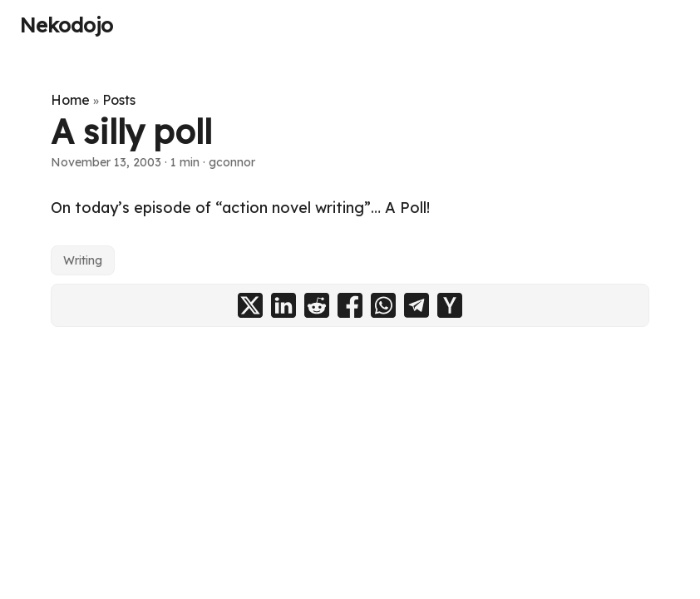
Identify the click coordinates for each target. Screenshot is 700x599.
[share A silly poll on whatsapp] (383, 305)
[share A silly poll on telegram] (417, 305)
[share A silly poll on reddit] (317, 305)
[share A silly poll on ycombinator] (450, 305)
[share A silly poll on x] (250, 305)
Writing (83, 260)
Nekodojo (67, 25)
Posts (119, 100)
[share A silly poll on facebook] (350, 305)
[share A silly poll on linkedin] (283, 305)
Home (70, 100)
